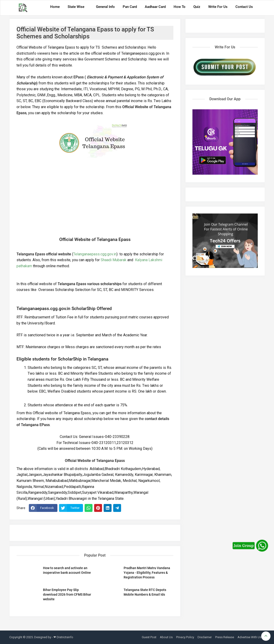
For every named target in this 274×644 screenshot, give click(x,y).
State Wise (76, 7)
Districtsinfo (65, 637)
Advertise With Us (249, 637)
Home (55, 7)
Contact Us (244, 7)
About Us (166, 637)
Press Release (225, 637)
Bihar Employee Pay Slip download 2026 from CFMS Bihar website (67, 594)
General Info (105, 7)
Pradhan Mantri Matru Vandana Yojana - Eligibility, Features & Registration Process (147, 573)
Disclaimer (205, 637)
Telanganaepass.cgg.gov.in (95, 254)
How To (180, 7)
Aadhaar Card (155, 7)
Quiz (197, 7)
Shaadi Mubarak (114, 260)
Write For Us (218, 7)
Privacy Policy (185, 637)
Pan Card (130, 7)
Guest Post (149, 637)
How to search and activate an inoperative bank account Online (67, 570)
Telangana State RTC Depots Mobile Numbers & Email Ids (145, 592)
